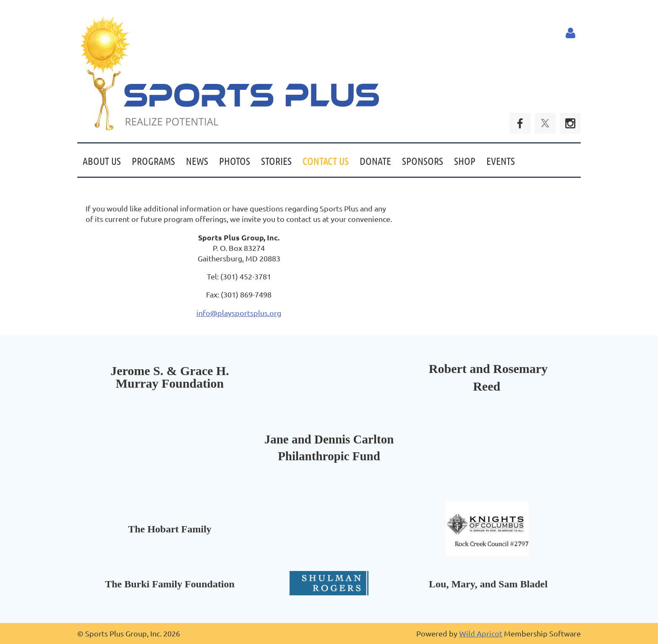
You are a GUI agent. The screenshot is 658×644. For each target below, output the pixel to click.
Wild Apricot (481, 633)
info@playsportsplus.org (239, 313)
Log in (570, 33)
